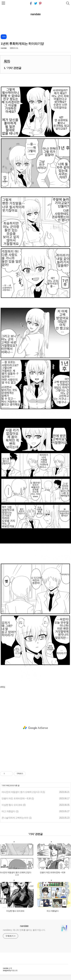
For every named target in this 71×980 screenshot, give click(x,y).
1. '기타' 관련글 (12, 68)
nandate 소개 (7, 968)
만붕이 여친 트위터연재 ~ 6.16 (16, 798)
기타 (4, 786)
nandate (35, 14)
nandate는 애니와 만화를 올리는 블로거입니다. (24, 930)
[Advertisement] (35, 728)
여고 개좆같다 (8, 811)
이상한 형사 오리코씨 (12, 805)
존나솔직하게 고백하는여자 (15, 818)
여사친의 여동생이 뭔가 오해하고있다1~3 (22, 792)
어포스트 (14, 970)
